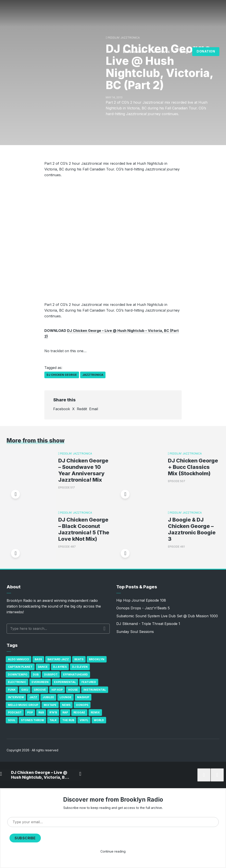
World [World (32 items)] (99, 720)
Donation (206, 51)
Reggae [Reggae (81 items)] (79, 712)
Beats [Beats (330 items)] (79, 659)
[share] (215, 775)
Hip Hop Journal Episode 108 (141, 600)
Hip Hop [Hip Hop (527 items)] (57, 690)
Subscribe (25, 838)
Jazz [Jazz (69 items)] (33, 697)
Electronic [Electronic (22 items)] (17, 682)
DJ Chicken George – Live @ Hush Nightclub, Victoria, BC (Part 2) (39, 775)
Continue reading (113, 851)
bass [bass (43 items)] (38, 659)
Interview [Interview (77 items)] (16, 697)
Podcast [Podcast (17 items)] (15, 712)
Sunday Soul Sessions (135, 632)
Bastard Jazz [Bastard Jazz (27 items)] (58, 659)
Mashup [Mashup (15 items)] (83, 697)
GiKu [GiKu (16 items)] (25, 690)
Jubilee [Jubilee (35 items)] (48, 697)
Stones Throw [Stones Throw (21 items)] (32, 720)
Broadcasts (133, 52)
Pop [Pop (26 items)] (30, 712)
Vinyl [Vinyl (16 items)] (84, 720)
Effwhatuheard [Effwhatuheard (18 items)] (75, 674)
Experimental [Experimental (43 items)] (65, 682)
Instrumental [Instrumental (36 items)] (95, 690)
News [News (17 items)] (66, 705)
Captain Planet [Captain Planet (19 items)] (20, 667)
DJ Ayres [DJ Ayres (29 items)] (60, 667)
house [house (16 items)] (73, 690)
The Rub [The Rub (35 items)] (68, 720)
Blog (184, 52)
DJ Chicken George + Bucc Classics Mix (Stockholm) (193, 467)
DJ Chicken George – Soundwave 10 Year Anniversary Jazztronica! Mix (83, 470)
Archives (162, 52)
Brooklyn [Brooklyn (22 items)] (97, 659)
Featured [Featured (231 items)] (89, 682)
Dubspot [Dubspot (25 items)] (51, 674)
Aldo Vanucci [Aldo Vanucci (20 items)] (19, 659)
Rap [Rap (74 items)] (65, 712)
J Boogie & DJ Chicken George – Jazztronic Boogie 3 (192, 529)
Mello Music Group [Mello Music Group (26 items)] (23, 705)
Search (105, 629)
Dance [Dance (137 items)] (43, 667)
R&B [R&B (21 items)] (41, 712)
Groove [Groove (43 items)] (40, 690)
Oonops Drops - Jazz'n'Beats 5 (143, 608)
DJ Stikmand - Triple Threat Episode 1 (148, 624)
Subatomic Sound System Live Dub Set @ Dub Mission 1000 (167, 616)
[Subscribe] (202, 775)
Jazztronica (93, 375)
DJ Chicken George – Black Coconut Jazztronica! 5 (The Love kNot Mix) (84, 529)
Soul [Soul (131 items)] (12, 720)
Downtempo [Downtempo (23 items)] (18, 674)
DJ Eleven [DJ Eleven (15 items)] (80, 667)
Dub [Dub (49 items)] (36, 674)
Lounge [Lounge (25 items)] (66, 697)
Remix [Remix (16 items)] (95, 712)
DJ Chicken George (62, 375)
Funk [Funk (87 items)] (12, 690)
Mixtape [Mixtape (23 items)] (50, 705)
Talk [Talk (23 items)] (53, 720)
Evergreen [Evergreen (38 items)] (40, 682)
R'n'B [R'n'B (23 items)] (53, 712)
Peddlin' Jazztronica (124, 38)
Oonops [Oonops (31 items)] (82, 705)
